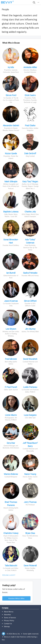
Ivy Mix (11, 67)
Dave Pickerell (30, 566)
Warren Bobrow (11, 474)
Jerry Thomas (30, 502)
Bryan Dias (30, 533)
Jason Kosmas (11, 301)
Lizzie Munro (11, 415)
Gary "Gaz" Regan (30, 182)
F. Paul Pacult (11, 387)
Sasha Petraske (30, 273)
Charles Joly (30, 212)
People (5, 9)
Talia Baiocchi (11, 566)
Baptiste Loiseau (11, 212)
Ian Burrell (11, 273)
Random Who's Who (16, 598)
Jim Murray (30, 329)
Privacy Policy (9, 620)
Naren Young (30, 474)
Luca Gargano (30, 415)
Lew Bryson (11, 329)
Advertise (7, 615)
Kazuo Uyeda (11, 153)
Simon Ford (11, 95)
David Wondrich (30, 359)
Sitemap (7, 626)
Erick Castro (30, 95)
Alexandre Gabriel (11, 125)
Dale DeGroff (30, 153)
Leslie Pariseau (30, 387)
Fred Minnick (11, 359)
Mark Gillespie (11, 182)
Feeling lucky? (9, 575)
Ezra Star (11, 443)
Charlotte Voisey (11, 533)
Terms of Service (10, 618)
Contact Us (8, 624)
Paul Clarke (30, 125)
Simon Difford (30, 301)
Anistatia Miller (30, 67)
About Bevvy (9, 612)
